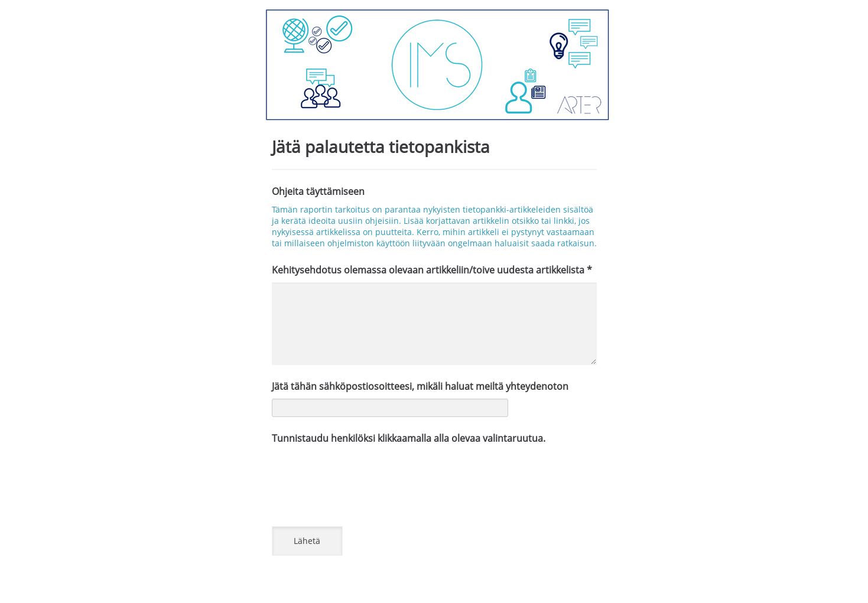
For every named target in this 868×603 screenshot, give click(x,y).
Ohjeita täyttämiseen (318, 191)
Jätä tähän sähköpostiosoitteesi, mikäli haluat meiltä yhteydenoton (420, 386)
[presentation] (362, 474)
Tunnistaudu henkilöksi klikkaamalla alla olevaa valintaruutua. (409, 438)
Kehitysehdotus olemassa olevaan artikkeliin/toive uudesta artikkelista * (432, 270)
